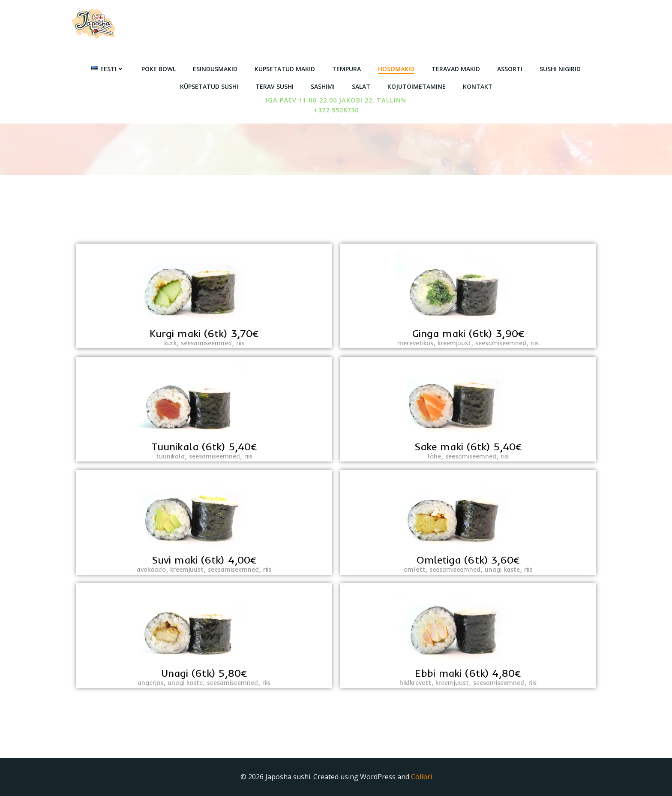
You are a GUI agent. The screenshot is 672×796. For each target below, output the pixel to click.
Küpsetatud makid (285, 69)
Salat (361, 86)
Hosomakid (396, 69)
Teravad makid (456, 69)
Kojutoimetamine (417, 86)
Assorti (510, 69)
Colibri (421, 777)
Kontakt (478, 86)
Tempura (346, 69)
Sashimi (323, 86)
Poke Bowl (159, 69)
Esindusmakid (215, 69)
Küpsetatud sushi (209, 86)
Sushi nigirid (560, 69)
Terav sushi (274, 86)
